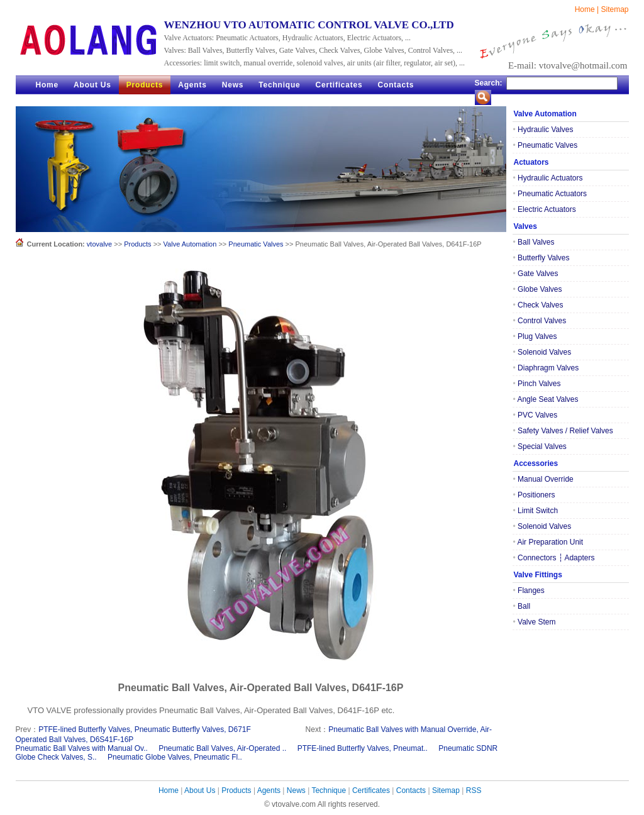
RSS (474, 790)
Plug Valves (535, 336)
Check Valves (538, 305)
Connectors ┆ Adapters (554, 558)
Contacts (396, 85)
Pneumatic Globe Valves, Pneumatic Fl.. (175, 757)
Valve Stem (535, 622)
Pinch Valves (537, 384)
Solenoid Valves (542, 352)
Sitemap (614, 9)
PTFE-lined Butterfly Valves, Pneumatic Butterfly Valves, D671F (145, 729)
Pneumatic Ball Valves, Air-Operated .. (222, 748)
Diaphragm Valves (546, 368)
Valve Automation (190, 244)
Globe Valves (538, 289)
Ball (522, 606)
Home (585, 9)
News (233, 85)
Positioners (534, 495)
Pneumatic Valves (256, 244)
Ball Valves (534, 242)
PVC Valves (536, 415)
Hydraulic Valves (543, 130)
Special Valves (540, 446)
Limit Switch (536, 511)
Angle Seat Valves (546, 399)
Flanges (529, 590)
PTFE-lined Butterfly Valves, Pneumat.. (363, 748)
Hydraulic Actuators (548, 178)
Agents (192, 85)
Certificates (339, 85)
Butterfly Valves (541, 258)
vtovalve (99, 244)
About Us (92, 85)
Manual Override (543, 479)
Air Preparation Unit (548, 542)
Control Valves (540, 321)
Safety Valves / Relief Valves (563, 431)
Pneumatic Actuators (550, 194)
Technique (279, 85)
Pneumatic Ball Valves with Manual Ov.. (82, 748)
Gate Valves (536, 274)
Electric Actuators (545, 209)
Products (145, 85)
